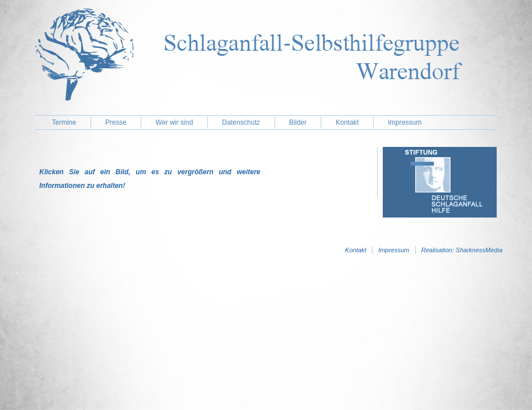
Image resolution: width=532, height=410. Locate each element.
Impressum (405, 122)
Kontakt (347, 122)
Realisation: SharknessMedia (462, 250)
